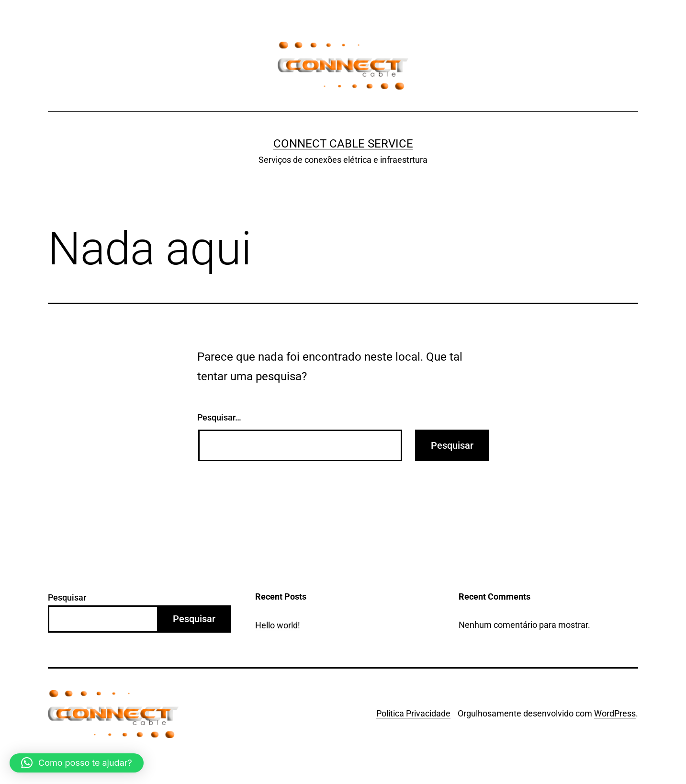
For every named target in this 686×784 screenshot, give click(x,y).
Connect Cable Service (343, 144)
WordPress (615, 713)
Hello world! (278, 625)
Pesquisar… (219, 417)
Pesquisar (67, 597)
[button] (77, 763)
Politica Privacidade (413, 713)
